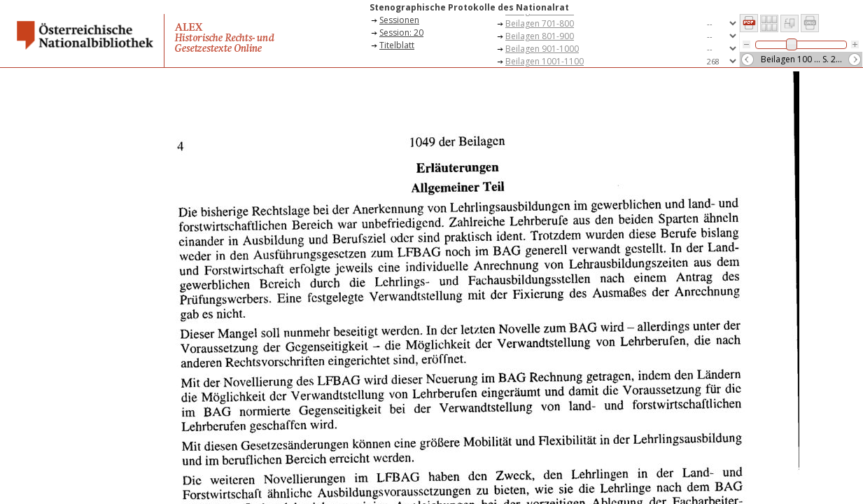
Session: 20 (401, 33)
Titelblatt (397, 45)
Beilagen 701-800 (540, 23)
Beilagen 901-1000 (542, 49)
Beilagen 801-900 (540, 36)
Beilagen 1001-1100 (545, 61)
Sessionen (399, 20)
